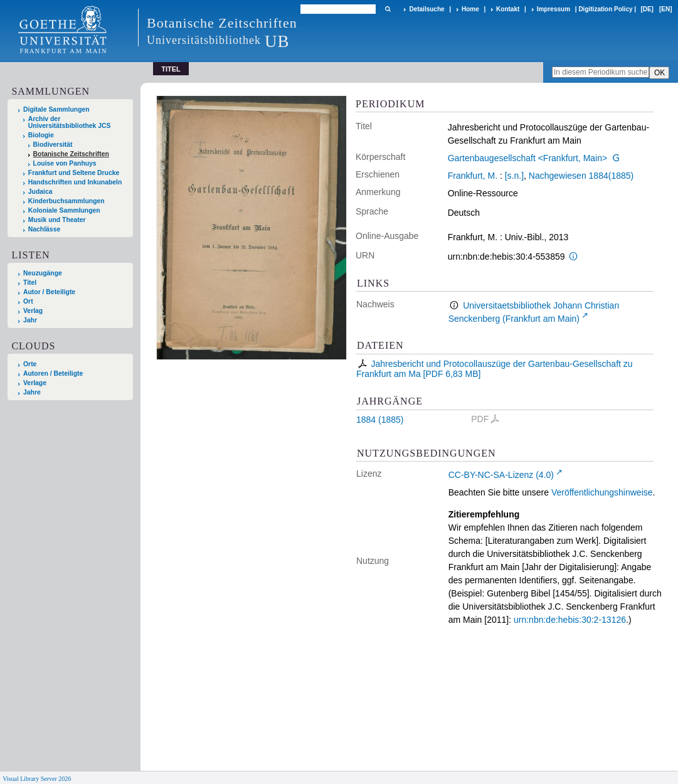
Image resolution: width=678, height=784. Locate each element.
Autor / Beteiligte (49, 292)
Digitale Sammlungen (56, 109)
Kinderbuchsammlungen (66, 201)
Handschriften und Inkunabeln (75, 182)
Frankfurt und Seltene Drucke (74, 173)
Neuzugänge (43, 273)
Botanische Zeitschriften (71, 154)
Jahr (30, 320)
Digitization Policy (605, 9)
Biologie (41, 135)
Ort (28, 301)
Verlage (35, 383)
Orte (30, 364)
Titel (30, 283)
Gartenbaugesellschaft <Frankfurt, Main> (527, 158)
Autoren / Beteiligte (53, 373)
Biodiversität (53, 145)
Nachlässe (44, 229)
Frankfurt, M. (473, 176)
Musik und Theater (57, 220)
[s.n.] (514, 176)
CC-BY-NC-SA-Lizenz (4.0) (501, 475)
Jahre (32, 392)
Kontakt (508, 9)
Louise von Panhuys (65, 163)
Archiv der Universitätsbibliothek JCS (70, 122)
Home (470, 9)
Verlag (33, 311)
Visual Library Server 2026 (37, 779)
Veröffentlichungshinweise (602, 492)
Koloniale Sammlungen (64, 210)
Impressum (554, 9)
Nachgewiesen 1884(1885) (581, 176)
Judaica (40, 192)
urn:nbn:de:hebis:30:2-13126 (570, 620)
